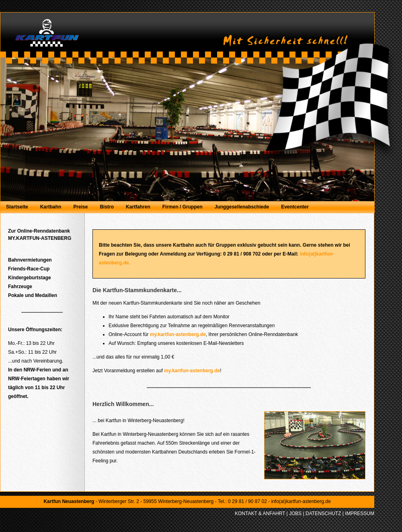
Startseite (17, 207)
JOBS (295, 513)
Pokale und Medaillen (33, 295)
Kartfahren (138, 207)
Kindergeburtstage (30, 278)
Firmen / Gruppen (183, 207)
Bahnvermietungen (30, 260)
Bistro (107, 207)
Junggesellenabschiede (242, 207)
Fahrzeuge (20, 287)
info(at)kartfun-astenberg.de (301, 501)
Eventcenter (295, 207)
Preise (80, 207)
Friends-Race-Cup (29, 269)
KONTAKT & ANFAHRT (260, 513)
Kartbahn (51, 207)
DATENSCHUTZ (323, 513)
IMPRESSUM (360, 513)
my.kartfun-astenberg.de (178, 334)
